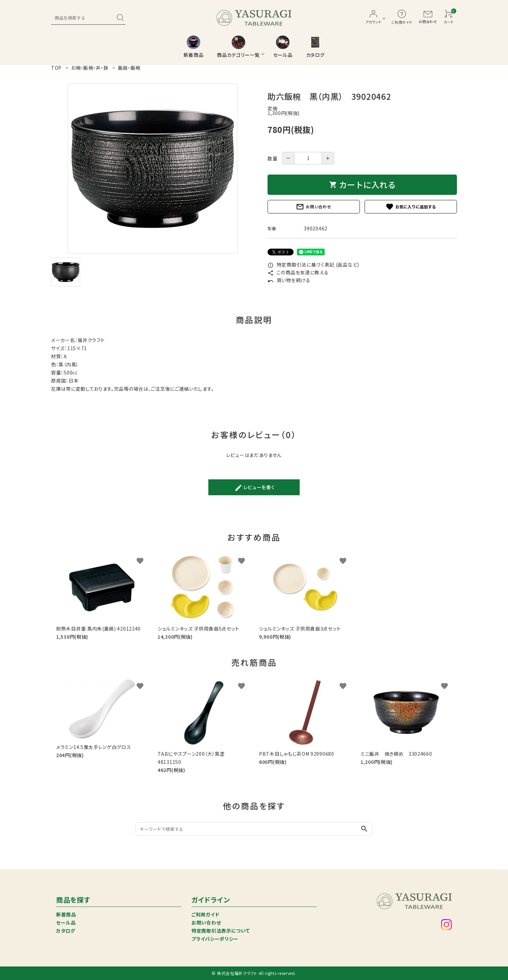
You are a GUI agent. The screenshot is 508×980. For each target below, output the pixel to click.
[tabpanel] (153, 168)
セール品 (66, 922)
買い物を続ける (289, 280)
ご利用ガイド (205, 914)
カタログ (66, 931)
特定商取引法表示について (221, 931)
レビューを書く (255, 488)
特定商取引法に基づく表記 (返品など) (313, 265)
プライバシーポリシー (215, 939)
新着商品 (66, 914)
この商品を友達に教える (298, 272)
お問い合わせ (314, 207)
